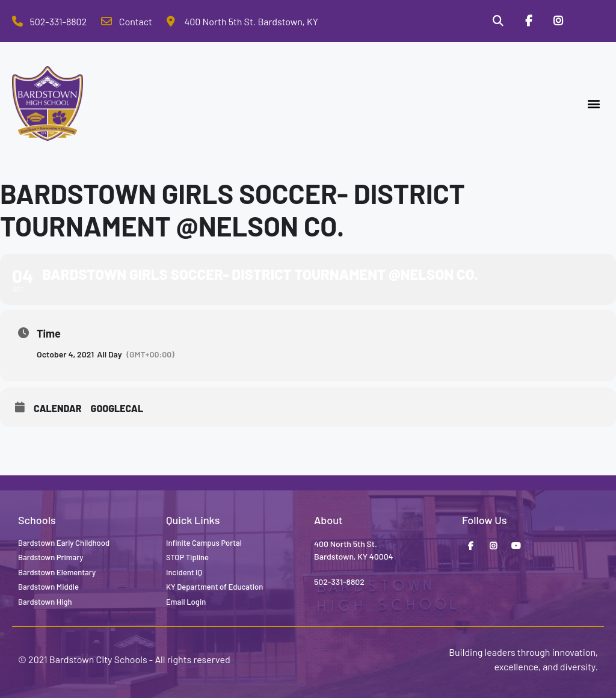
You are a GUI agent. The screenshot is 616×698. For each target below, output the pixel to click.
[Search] (497, 21)
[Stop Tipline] (589, 21)
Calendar (58, 408)
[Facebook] (528, 21)
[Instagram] (558, 21)
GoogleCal (117, 408)
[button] (594, 104)
